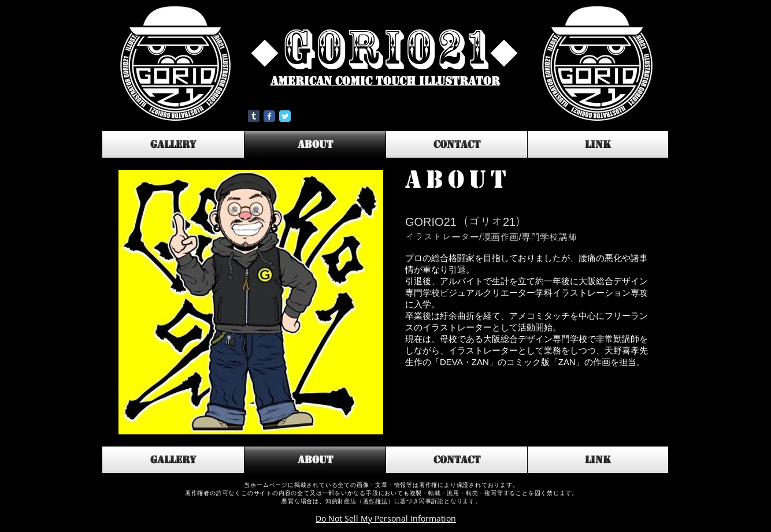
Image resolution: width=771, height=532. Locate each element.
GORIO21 (386, 49)
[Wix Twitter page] (285, 116)
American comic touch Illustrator (385, 81)
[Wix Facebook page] (269, 116)
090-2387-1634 (700, 495)
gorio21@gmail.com (711, 510)
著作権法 (375, 501)
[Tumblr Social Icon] (254, 116)
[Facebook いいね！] (333, 116)
